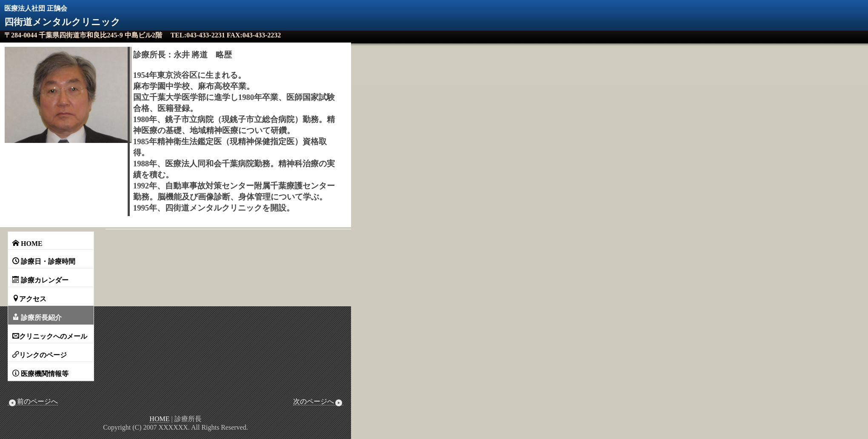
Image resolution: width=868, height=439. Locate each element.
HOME (27, 243)
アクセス (29, 299)
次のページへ (318, 402)
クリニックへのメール (50, 336)
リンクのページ (40, 355)
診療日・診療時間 (44, 261)
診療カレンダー (40, 280)
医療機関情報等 (40, 373)
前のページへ (33, 402)
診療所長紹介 (37, 317)
